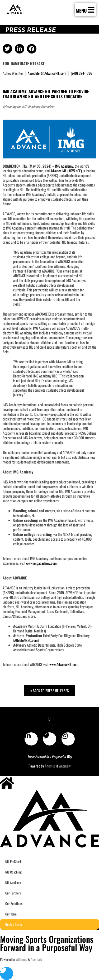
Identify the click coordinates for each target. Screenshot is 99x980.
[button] (7, 49)
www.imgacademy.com (41, 563)
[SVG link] (15, 9)
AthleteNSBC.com (26, 640)
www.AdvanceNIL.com (64, 664)
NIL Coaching (13, 872)
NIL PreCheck (13, 861)
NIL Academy (13, 882)
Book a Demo (14, 924)
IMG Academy (64, 166)
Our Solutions (14, 903)
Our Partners (13, 893)
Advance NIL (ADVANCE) (66, 171)
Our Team (11, 914)
